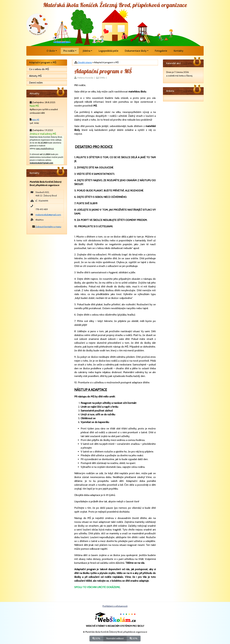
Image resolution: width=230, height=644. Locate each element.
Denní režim (36, 83)
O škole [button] (51, 51)
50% (96, 638)
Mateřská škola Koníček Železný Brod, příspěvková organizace (115, 5)
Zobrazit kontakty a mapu (48, 227)
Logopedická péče (108, 51)
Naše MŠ (36, 120)
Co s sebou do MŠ (39, 69)
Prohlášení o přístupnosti (115, 606)
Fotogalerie (161, 51)
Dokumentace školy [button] (136, 51)
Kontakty (178, 51)
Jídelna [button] (86, 51)
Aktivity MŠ (35, 76)
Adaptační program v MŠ (43, 62)
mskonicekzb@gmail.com (48, 215)
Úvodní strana (85, 62)
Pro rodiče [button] (69, 51)
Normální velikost (115, 638)
